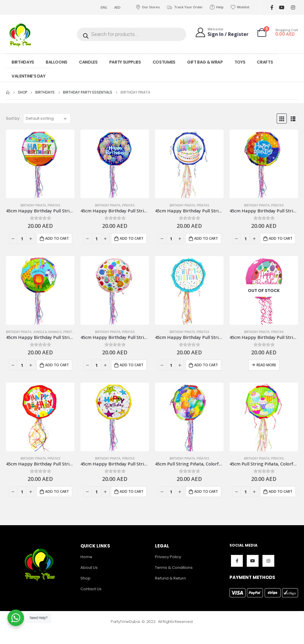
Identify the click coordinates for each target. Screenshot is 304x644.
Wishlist (240, 7)
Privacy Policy (168, 557)
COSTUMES (164, 62)
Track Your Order (185, 7)
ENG (104, 7)
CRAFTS (265, 62)
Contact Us (91, 589)
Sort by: (13, 118)
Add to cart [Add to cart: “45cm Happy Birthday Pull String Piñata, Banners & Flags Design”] (57, 238)
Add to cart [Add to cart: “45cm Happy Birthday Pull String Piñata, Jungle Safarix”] (57, 365)
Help (217, 7)
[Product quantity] (22, 239)
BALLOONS (57, 62)
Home (86, 557)
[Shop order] (47, 119)
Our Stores (148, 7)
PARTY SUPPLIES (125, 62)
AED (117, 7)
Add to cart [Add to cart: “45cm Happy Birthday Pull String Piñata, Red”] (57, 491)
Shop (85, 578)
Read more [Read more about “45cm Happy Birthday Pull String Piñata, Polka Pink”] (266, 365)
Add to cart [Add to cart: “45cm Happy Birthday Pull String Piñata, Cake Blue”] (206, 238)
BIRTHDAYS (23, 62)
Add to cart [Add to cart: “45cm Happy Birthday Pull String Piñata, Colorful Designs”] (281, 238)
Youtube (253, 561)
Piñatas (54, 205)
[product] (40, 164)
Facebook (237, 561)
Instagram (268, 561)
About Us (89, 568)
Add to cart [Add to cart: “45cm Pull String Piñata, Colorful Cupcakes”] (281, 491)
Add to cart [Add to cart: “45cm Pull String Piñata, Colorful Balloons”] (206, 491)
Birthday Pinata (33, 205)
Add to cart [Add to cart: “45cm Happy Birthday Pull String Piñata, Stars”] (132, 491)
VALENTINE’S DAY (28, 76)
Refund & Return (170, 578)
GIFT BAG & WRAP (205, 62)
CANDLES (88, 62)
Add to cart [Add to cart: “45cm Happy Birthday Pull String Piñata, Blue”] (132, 238)
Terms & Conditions (174, 568)
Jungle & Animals (47, 332)
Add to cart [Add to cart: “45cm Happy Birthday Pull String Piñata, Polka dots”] (132, 365)
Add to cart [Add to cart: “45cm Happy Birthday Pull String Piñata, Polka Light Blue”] (206, 365)
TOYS (240, 62)
